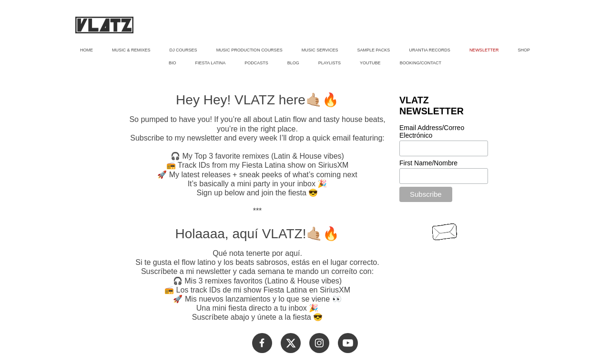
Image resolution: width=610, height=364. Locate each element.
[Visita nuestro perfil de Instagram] (319, 343)
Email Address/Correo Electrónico (432, 131)
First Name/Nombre (428, 163)
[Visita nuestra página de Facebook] (262, 343)
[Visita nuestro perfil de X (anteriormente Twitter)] (291, 343)
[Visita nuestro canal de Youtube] (348, 343)
